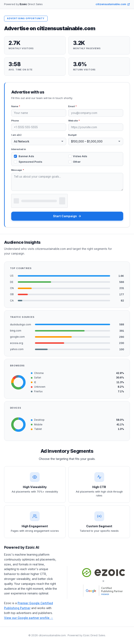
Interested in (19, 149)
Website (74, 121)
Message (18, 170)
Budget (72, 135)
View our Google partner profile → (29, 618)
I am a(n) (16, 135)
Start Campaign (67, 216)
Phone (15, 121)
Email (73, 106)
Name (16, 106)
